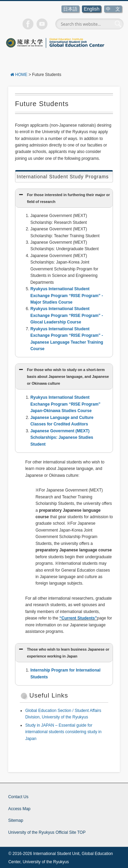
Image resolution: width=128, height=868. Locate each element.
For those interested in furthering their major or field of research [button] (64, 197)
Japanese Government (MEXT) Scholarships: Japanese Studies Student (62, 438)
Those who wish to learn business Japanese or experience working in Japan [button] (63, 652)
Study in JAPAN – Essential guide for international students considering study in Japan (63, 732)
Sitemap (16, 820)
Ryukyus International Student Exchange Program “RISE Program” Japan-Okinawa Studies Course (65, 404)
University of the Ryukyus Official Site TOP (47, 832)
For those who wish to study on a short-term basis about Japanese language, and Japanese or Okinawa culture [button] (63, 376)
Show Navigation (15, 59)
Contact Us (18, 797)
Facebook (28, 24)
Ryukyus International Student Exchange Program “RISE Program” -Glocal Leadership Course (67, 315)
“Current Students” (78, 618)
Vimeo (42, 24)
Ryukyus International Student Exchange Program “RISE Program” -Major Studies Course (67, 296)
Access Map (19, 809)
